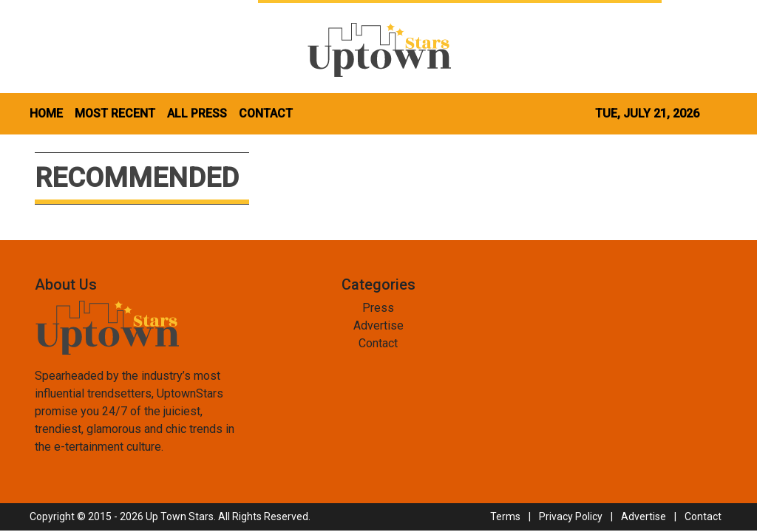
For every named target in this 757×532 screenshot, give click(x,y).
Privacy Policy (571, 516)
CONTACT (266, 113)
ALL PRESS (197, 113)
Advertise (378, 325)
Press (378, 308)
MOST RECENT (115, 113)
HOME (46, 113)
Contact (378, 343)
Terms (505, 516)
